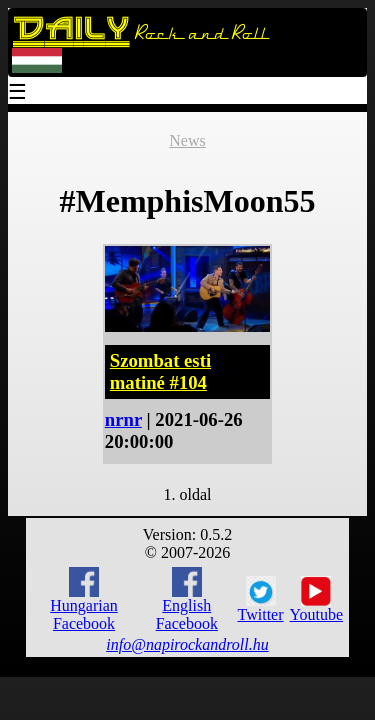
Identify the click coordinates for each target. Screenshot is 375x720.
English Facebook (187, 599)
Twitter (261, 600)
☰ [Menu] (18, 93)
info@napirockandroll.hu (187, 644)
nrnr (123, 419)
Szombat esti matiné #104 (160, 371)
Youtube (317, 600)
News (187, 140)
